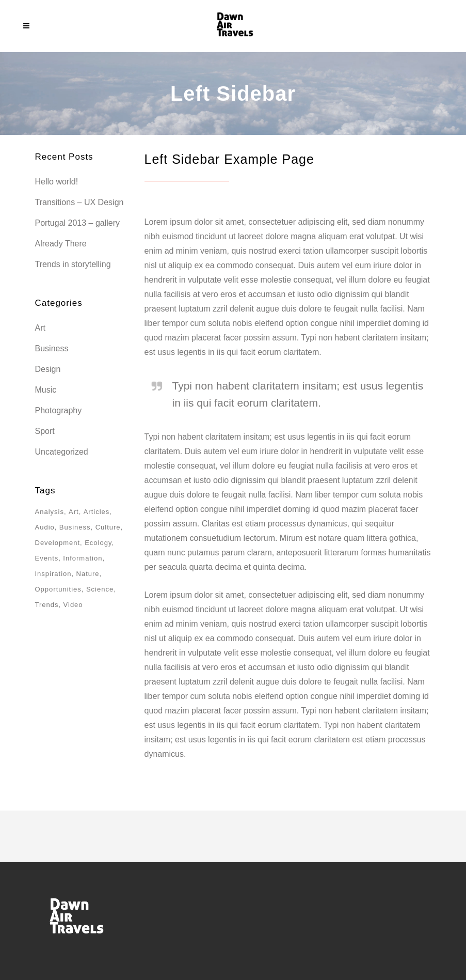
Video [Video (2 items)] (73, 605)
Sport (45, 431)
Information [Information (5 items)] (83, 558)
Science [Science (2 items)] (100, 589)
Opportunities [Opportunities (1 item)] (58, 589)
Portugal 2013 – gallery (78, 223)
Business (52, 348)
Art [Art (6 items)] (74, 512)
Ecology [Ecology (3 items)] (98, 543)
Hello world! (57, 182)
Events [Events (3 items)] (47, 558)
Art (40, 328)
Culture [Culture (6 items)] (108, 527)
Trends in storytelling (73, 264)
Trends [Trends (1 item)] (47, 605)
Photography (59, 410)
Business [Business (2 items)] (75, 527)
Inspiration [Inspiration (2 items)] (53, 574)
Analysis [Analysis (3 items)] (50, 512)
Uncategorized (62, 452)
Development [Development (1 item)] (58, 543)
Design (48, 369)
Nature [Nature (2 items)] (88, 574)
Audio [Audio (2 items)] (45, 527)
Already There (61, 244)
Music (46, 390)
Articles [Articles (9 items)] (97, 512)
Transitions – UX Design (79, 202)
